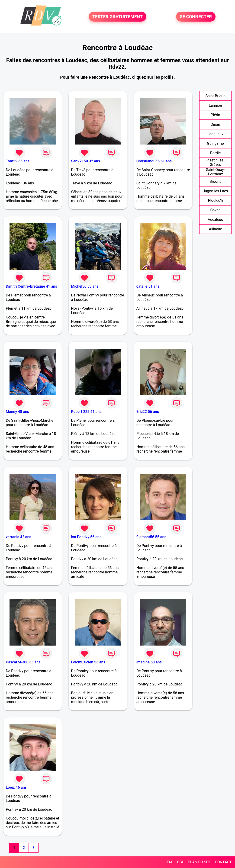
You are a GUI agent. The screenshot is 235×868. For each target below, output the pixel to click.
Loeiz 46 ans (16, 787)
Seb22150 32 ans (85, 161)
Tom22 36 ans (18, 161)
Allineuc (215, 229)
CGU (181, 862)
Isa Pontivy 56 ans (86, 537)
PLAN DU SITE (200, 862)
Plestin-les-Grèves (215, 162)
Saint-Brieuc (216, 96)
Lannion (215, 105)
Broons (215, 182)
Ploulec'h (215, 201)
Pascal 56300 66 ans (23, 662)
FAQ (170, 862)
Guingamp (215, 143)
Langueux (215, 134)
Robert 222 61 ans (86, 412)
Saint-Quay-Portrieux (215, 172)
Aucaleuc (216, 220)
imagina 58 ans (149, 662)
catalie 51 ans (148, 286)
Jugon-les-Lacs (215, 191)
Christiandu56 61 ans (154, 161)
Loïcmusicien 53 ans (88, 662)
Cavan (215, 210)
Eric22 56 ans (148, 412)
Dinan (215, 124)
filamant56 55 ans (151, 537)
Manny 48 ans (17, 412)
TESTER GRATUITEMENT (117, 17)
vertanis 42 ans (19, 537)
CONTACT (223, 862)
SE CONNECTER (196, 17)
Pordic (216, 153)
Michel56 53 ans (85, 286)
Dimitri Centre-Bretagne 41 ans (31, 286)
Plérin (215, 115)
